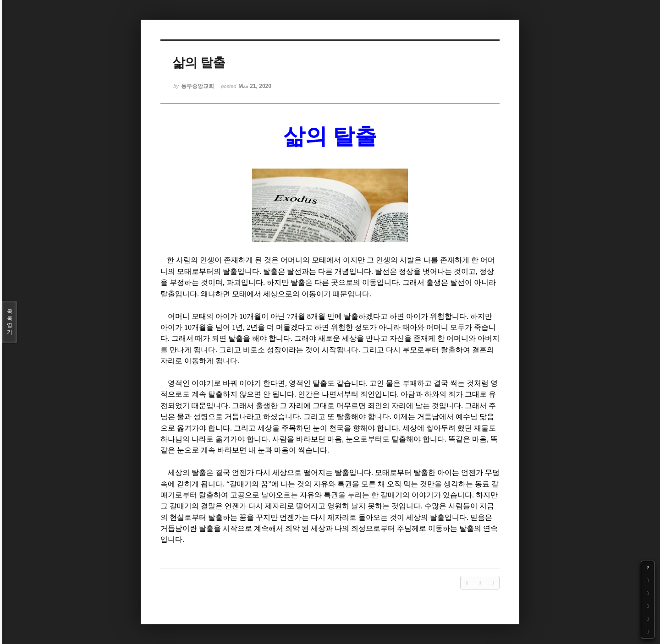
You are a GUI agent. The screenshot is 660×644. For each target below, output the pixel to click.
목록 (10, 322)
